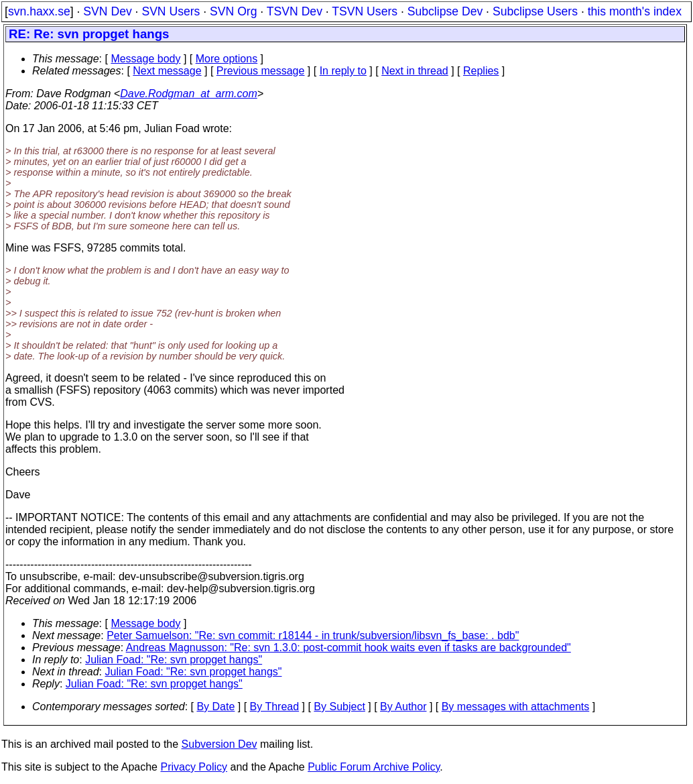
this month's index (635, 11)
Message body (145, 59)
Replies (481, 71)
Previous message (261, 71)
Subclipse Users (535, 11)
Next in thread (415, 71)
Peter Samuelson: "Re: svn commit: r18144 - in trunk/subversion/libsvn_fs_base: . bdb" (313, 635)
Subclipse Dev (445, 11)
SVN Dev (107, 11)
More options (227, 59)
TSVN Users (365, 11)
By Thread (275, 707)
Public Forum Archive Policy (374, 767)
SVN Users (171, 11)
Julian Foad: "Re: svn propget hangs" (174, 660)
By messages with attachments (516, 707)
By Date (215, 707)
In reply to (343, 71)
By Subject (339, 707)
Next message (167, 71)
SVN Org (233, 11)
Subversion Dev (219, 744)
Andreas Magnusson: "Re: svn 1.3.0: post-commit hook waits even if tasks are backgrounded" (349, 648)
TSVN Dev (295, 11)
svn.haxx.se (39, 11)
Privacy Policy (194, 767)
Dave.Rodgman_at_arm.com (189, 94)
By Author (403, 707)
